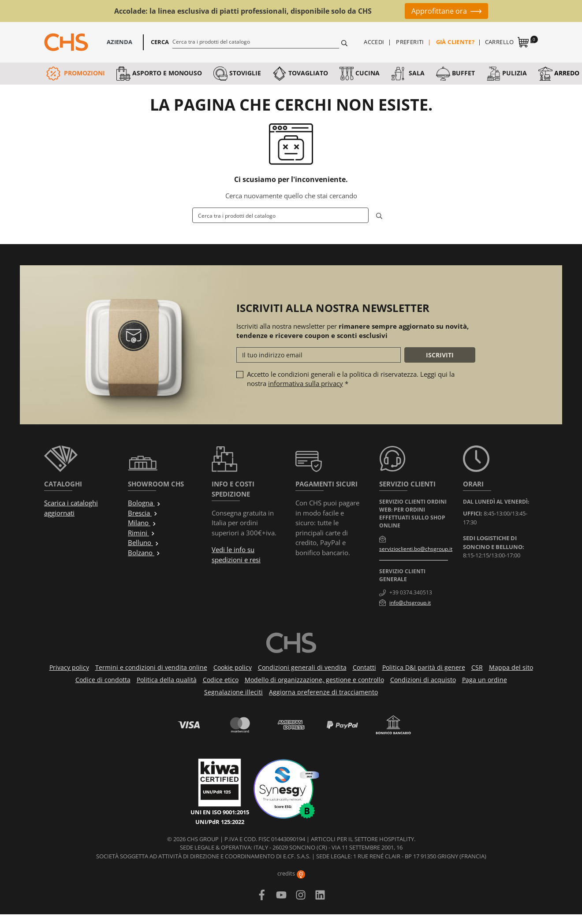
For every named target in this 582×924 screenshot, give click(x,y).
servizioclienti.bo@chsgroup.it (416, 549)
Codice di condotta (103, 680)
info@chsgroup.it (410, 603)
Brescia (143, 513)
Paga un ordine (485, 680)
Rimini (142, 533)
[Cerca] (256, 41)
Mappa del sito (511, 667)
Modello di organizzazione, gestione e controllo (314, 680)
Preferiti (410, 42)
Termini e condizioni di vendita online (151, 667)
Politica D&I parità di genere (424, 667)
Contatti (364, 667)
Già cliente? (455, 42)
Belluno (144, 542)
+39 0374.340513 (411, 592)
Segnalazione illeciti (233, 692)
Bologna (144, 503)
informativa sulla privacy (306, 383)
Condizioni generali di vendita (302, 667)
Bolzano (144, 553)
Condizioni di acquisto (423, 680)
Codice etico (221, 680)
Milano (142, 523)
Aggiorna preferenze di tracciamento (323, 692)
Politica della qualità (167, 680)
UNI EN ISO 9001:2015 (220, 812)
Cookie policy (233, 667)
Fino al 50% (374, 11)
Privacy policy (69, 667)
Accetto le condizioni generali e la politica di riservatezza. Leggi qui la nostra (351, 379)
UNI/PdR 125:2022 (220, 822)
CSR (477, 667)
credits (291, 873)
